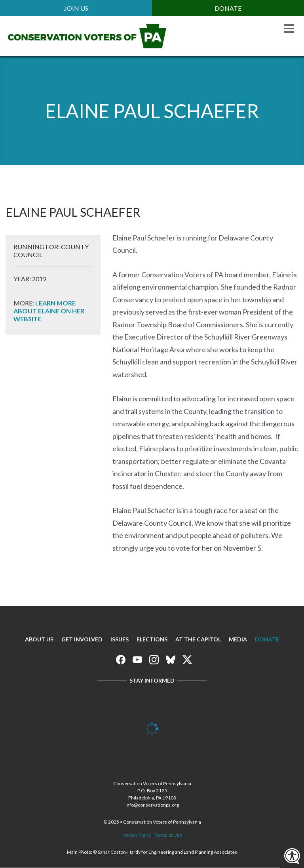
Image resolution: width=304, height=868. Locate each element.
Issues (120, 639)
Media (238, 639)
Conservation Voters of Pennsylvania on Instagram (154, 660)
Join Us (76, 8)
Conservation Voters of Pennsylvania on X (187, 660)
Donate (228, 8)
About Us (39, 639)
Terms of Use (168, 835)
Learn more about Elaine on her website (49, 311)
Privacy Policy (137, 835)
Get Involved (82, 639)
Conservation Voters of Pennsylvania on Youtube (137, 660)
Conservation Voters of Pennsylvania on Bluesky (171, 660)
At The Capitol (198, 639)
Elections (152, 639)
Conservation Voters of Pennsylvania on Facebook (121, 660)
